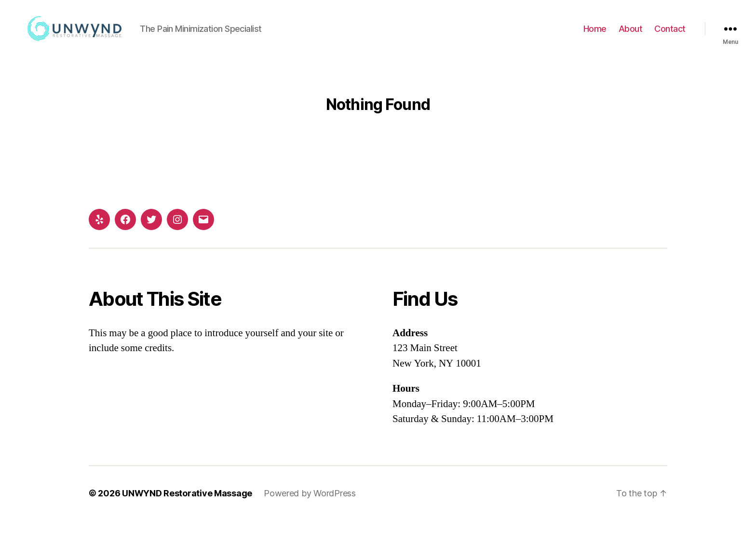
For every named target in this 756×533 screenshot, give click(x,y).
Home (595, 35)
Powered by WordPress (310, 506)
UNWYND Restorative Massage (187, 506)
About (631, 35)
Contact (670, 35)
